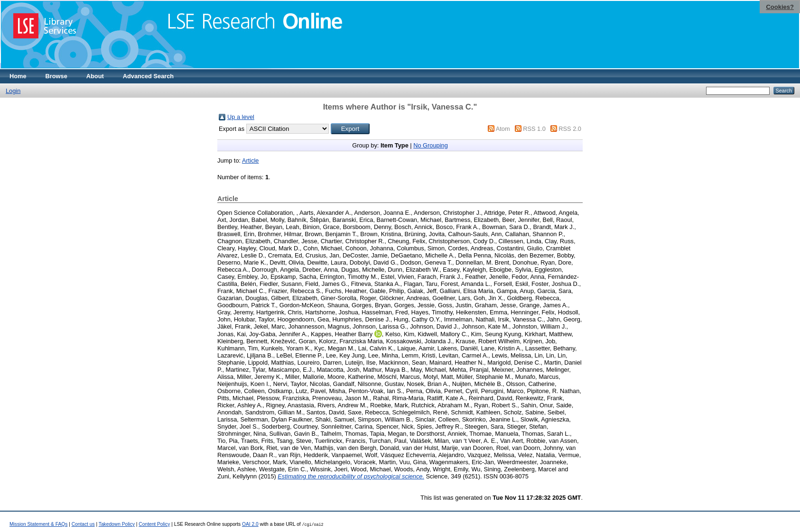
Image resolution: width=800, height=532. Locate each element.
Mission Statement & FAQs (38, 524)
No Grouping (431, 145)
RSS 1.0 (534, 129)
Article (251, 161)
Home (18, 76)
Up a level (241, 117)
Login (13, 91)
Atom (503, 129)
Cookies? (780, 7)
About (95, 76)
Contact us (83, 524)
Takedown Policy (117, 524)
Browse (56, 76)
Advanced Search (148, 76)
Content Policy (154, 524)
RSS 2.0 (570, 129)
